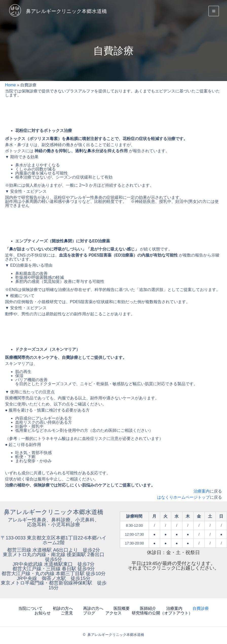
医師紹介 (148, 608)
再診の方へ (93, 608)
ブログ (89, 612)
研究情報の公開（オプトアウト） (162, 612)
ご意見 (67, 612)
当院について (30, 608)
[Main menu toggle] (214, 12)
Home (11, 85)
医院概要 (122, 608)
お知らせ (43, 612)
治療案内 (202, 491)
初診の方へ (63, 608)
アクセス (113, 612)
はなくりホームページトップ (183, 497)
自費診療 (201, 608)
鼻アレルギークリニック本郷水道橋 (77, 12)
